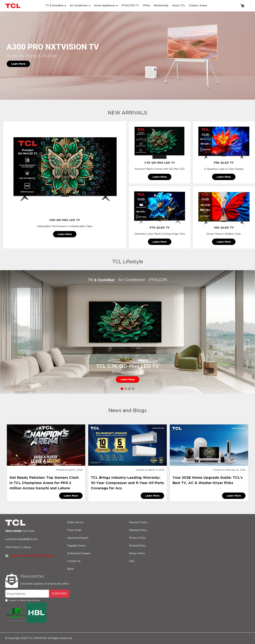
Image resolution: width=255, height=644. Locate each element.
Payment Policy (138, 523)
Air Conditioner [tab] (132, 280)
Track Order (74, 530)
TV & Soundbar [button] (54, 6)
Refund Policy (137, 546)
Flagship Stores (76, 546)
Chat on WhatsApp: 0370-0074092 (29, 555)
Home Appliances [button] (105, 6)
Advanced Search (78, 538)
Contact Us (74, 561)
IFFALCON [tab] (158, 280)
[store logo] (13, 6)
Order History (75, 523)
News (71, 569)
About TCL (179, 6)
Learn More (18, 64)
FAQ (132, 561)
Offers (146, 6)
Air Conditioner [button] (79, 6)
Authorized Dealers (79, 554)
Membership (161, 6)
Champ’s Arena (198, 6)
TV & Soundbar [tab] (101, 280)
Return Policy (137, 554)
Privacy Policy (137, 538)
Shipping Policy (138, 530)
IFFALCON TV (130, 6)
